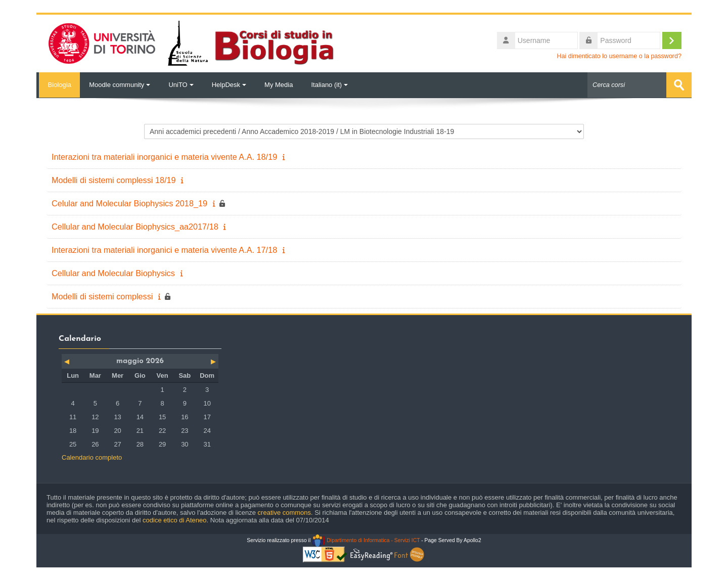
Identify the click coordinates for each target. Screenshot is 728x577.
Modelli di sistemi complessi (102, 296)
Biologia (58, 85)
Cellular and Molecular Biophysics (113, 273)
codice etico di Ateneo (174, 520)
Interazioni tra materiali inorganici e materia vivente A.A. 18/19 (164, 156)
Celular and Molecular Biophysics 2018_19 (129, 203)
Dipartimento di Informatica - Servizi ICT (366, 540)
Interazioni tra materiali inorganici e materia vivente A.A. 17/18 (164, 249)
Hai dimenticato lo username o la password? (619, 56)
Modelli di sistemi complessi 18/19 (114, 180)
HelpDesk (229, 85)
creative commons (284, 512)
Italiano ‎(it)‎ (329, 85)
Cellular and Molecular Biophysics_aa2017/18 (135, 226)
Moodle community (120, 85)
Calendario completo (92, 457)
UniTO (181, 85)
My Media (279, 85)
